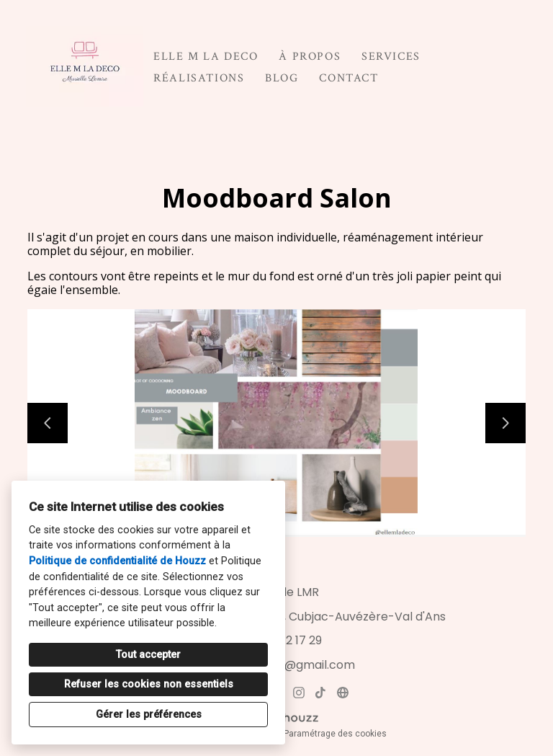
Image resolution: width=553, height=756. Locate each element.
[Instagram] (298, 692)
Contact (349, 78)
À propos (310, 57)
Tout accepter (148, 655)
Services (391, 57)
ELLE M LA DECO (206, 57)
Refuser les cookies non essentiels (149, 684)
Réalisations (199, 78)
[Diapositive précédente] (48, 423)
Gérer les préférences (149, 715)
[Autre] (342, 692)
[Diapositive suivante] (505, 423)
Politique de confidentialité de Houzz (117, 561)
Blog (282, 78)
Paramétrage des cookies (335, 734)
